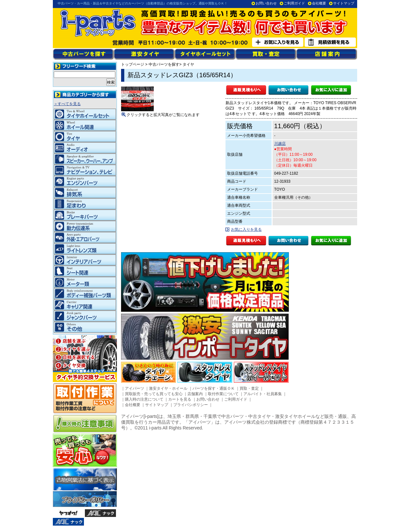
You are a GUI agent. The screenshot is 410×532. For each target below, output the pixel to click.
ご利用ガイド (294, 3)
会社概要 (319, 3)
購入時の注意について (144, 399)
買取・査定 (249, 388)
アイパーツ (135, 388)
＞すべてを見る (67, 104)
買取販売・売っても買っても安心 (154, 394)
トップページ (133, 64)
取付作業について (223, 394)
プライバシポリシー (191, 405)
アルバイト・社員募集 (263, 394)
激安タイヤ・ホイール (168, 388)
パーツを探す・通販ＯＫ (214, 388)
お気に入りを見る (246, 229)
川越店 (280, 144)
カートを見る (180, 399)
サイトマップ (344, 3)
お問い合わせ (266, 3)
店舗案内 (195, 394)
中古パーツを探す (164, 64)
